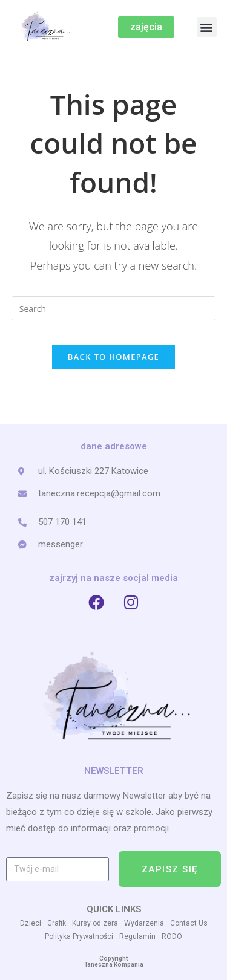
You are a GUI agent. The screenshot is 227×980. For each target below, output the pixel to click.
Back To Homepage (113, 357)
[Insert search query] (114, 308)
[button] (207, 27)
